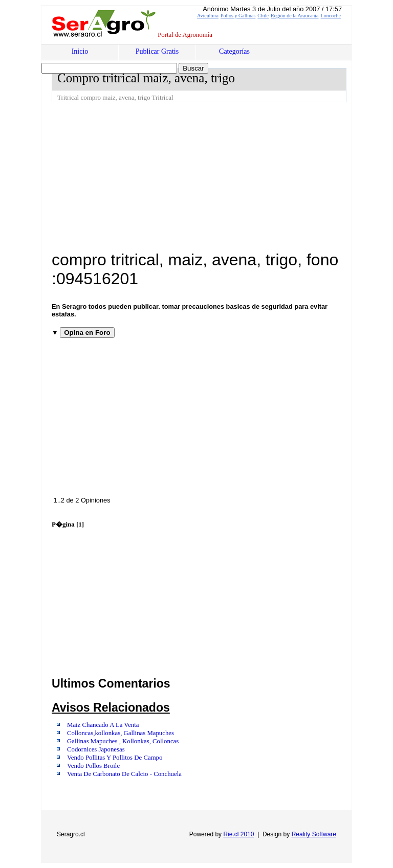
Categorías (234, 51)
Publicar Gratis (157, 51)
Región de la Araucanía (295, 16)
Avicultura (208, 16)
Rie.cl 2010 (238, 834)
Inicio (80, 51)
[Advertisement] (222, 179)
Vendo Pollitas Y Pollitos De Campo (115, 758)
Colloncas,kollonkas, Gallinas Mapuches (121, 733)
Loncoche (331, 16)
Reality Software (314, 834)
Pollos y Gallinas (238, 16)
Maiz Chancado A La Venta (103, 725)
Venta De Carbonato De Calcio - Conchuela (124, 774)
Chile (263, 16)
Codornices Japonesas (96, 749)
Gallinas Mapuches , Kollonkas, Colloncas (123, 741)
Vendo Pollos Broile (93, 766)
